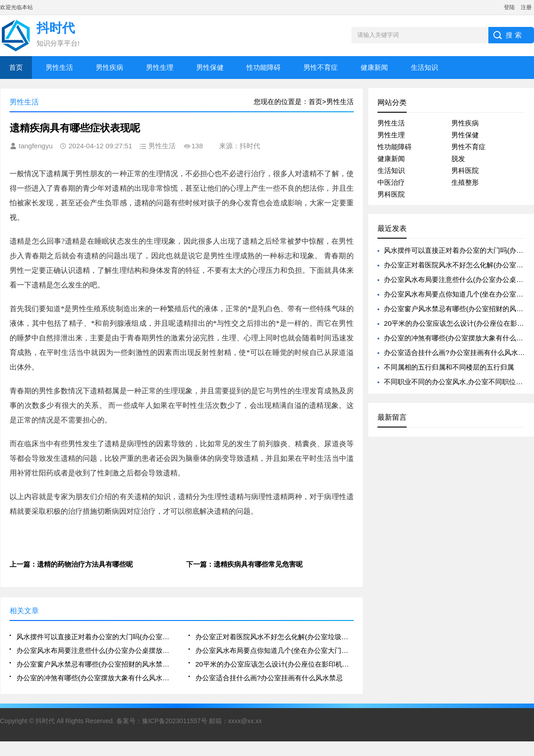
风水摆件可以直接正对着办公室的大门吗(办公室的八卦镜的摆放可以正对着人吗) (96, 637)
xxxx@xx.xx (245, 721)
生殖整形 (465, 182)
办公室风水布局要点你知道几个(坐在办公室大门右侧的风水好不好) (275, 650)
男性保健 (210, 67)
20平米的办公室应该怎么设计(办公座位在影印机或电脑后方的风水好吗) (275, 664)
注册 (526, 7)
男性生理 (160, 67)
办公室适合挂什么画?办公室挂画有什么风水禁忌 (269, 678)
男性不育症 (321, 67)
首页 (16, 67)
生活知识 (424, 67)
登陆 (509, 7)
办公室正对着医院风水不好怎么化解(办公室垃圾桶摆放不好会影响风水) (275, 637)
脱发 (458, 159)
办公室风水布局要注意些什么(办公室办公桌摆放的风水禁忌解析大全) (96, 650)
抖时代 (45, 721)
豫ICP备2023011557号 (175, 721)
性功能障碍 (264, 67)
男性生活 (59, 67)
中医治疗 (391, 182)
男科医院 (465, 170)
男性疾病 (110, 67)
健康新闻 (374, 67)
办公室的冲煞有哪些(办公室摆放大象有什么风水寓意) (96, 678)
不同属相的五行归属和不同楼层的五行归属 (449, 367)
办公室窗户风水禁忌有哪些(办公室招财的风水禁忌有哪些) (96, 664)
